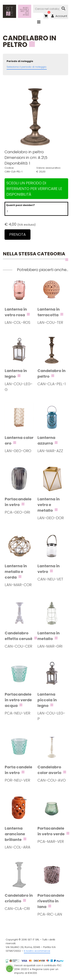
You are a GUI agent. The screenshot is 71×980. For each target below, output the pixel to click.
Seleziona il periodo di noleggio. (27, 67)
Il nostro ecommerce (37, 951)
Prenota (18, 234)
